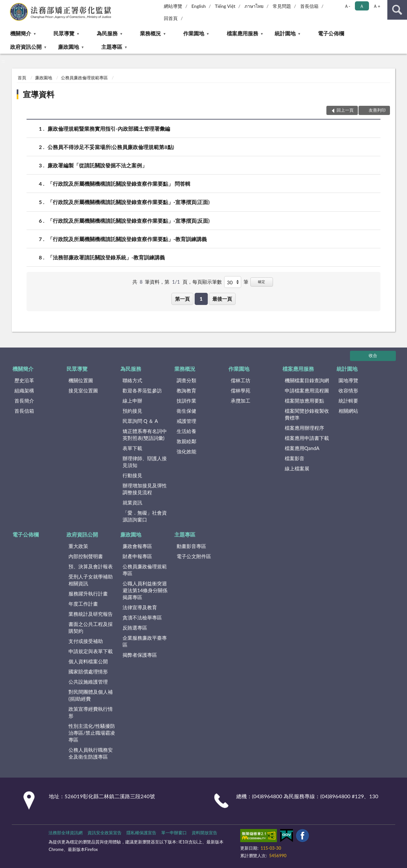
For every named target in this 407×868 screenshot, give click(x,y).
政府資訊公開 (26, 47)
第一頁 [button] (182, 299)
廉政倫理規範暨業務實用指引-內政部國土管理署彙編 (109, 129)
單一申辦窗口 (174, 833)
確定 (262, 282)
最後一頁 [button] (222, 299)
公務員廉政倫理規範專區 (84, 78)
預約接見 (132, 411)
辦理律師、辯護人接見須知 (145, 462)
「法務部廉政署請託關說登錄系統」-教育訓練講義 (106, 257)
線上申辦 (132, 401)
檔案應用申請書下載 (307, 438)
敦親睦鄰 (186, 441)
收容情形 (348, 390)
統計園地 (285, 33)
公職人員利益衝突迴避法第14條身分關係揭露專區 (145, 590)
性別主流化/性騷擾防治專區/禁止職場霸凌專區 (92, 733)
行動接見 (132, 475)
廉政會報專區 (137, 546)
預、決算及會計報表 (91, 566)
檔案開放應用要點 (304, 401)
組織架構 (24, 390)
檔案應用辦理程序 (304, 428)
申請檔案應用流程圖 (307, 390)
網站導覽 (173, 6)
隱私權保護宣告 (141, 833)
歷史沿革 (24, 380)
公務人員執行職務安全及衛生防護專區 (91, 753)
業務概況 (150, 33)
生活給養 (186, 431)
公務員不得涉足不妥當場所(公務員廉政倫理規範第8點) (111, 147)
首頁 (22, 78)
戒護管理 (186, 421)
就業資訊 (132, 502)
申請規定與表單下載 (91, 651)
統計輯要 (348, 401)
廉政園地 (68, 47)
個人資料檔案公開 (88, 661)
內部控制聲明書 (86, 556)
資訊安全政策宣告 (105, 833)
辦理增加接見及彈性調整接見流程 (145, 489)
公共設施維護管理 (88, 682)
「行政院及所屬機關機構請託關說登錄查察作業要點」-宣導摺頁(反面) (129, 221)
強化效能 (186, 451)
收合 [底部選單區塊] (373, 355)
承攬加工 (241, 401)
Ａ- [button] (347, 6)
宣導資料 (39, 94)
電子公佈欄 (331, 33)
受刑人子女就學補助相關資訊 (91, 580)
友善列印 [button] (377, 110)
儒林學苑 (241, 390)
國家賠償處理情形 (88, 671)
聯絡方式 (132, 380)
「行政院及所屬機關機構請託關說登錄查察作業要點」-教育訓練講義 (127, 239)
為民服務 (107, 33)
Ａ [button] (362, 6)
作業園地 (194, 33)
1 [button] (201, 299)
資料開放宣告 (204, 833)
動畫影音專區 (191, 546)
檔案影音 (295, 458)
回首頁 (171, 18)
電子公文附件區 (194, 556)
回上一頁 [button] (345, 110)
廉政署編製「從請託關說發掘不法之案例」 (97, 165)
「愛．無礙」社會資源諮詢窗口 (145, 516)
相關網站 (348, 411)
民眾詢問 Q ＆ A (140, 421)
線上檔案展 (297, 468)
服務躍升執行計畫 (88, 594)
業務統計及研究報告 (91, 614)
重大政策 (78, 546)
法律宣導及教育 (140, 607)
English (199, 6)
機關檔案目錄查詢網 (307, 380)
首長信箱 (309, 6)
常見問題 (282, 6)
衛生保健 (186, 411)
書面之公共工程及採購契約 (91, 627)
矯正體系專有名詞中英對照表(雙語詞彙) (145, 434)
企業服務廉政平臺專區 (145, 641)
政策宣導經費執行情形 (91, 712)
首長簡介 (24, 401)
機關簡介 (21, 33)
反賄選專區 (135, 628)
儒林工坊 (241, 380)
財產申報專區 (137, 556)
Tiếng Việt (225, 6)
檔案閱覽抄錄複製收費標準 (307, 414)
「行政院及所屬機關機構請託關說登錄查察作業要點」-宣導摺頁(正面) (129, 202)
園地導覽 (348, 380)
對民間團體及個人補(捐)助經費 (91, 695)
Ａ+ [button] (377, 6)
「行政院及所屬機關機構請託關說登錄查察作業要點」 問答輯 (119, 184)
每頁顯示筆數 (207, 282)
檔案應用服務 (242, 33)
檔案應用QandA (302, 448)
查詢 (397, 10)
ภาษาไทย (254, 6)
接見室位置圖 (83, 390)
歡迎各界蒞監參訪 (142, 390)
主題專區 (112, 47)
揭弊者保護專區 (140, 655)
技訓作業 (186, 401)
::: (5, 5)
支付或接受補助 (86, 641)
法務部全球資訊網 (66, 833)
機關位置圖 (81, 380)
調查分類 (186, 380)
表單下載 (132, 448)
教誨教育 (186, 390)
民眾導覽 (64, 33)
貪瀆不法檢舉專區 (142, 617)
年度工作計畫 (83, 604)
